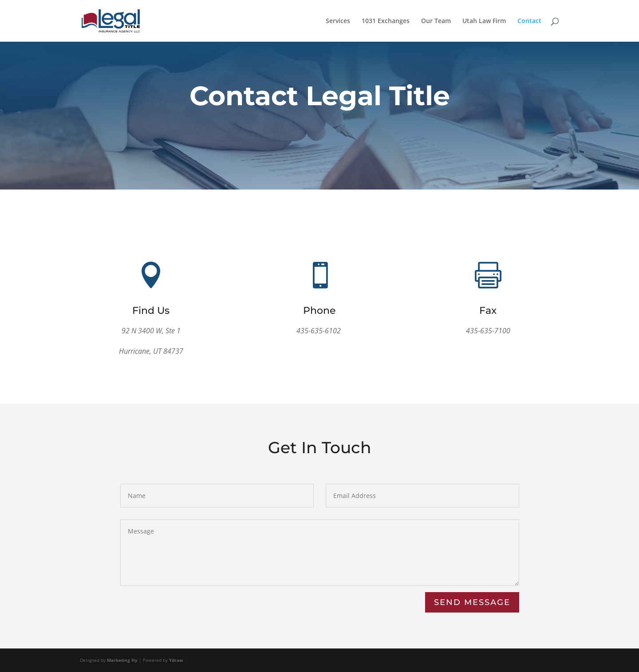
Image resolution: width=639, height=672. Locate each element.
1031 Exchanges (386, 21)
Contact (529, 21)
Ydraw (176, 660)
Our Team (436, 21)
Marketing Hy (122, 660)
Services (338, 21)
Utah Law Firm (484, 21)
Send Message (472, 602)
